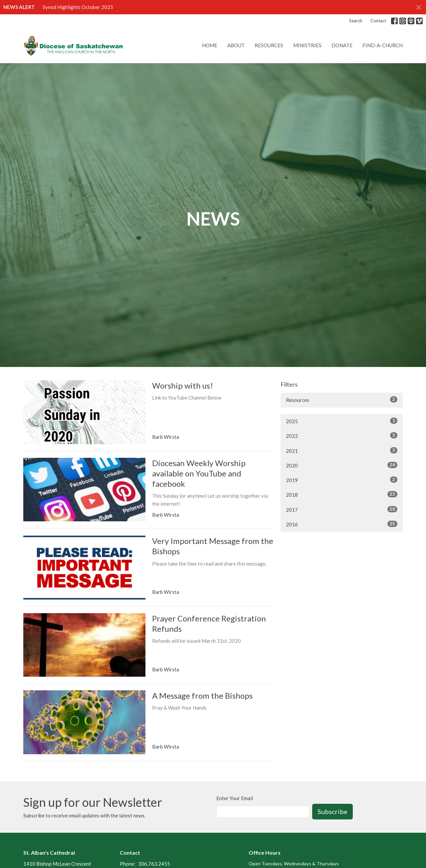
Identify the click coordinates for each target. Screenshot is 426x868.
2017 (342, 509)
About (236, 45)
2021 (342, 450)
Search (356, 21)
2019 (342, 480)
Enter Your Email (235, 798)
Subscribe (332, 811)
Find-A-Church (383, 45)
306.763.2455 (154, 864)
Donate (342, 45)
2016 (342, 524)
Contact (378, 21)
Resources (269, 45)
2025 (342, 421)
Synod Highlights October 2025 (78, 7)
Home (210, 45)
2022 (342, 435)
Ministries (307, 45)
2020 (342, 465)
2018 (342, 494)
